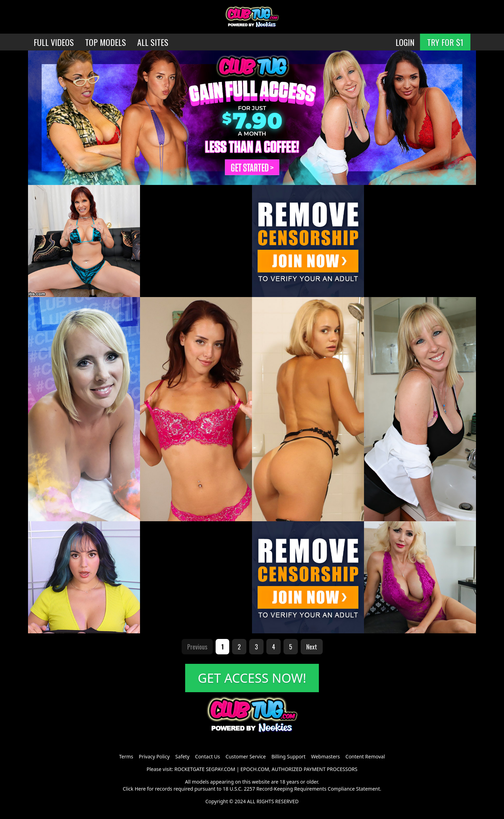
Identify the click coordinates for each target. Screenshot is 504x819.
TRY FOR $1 (445, 42)
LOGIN (405, 42)
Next (312, 647)
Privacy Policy (154, 756)
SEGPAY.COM (220, 769)
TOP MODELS (106, 42)
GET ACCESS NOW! (252, 678)
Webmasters (325, 756)
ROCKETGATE (189, 769)
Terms (126, 756)
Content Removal (365, 756)
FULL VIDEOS (54, 42)
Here (140, 789)
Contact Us (207, 756)
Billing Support (288, 756)
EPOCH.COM (255, 769)
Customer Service (246, 756)
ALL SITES (153, 42)
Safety (182, 756)
